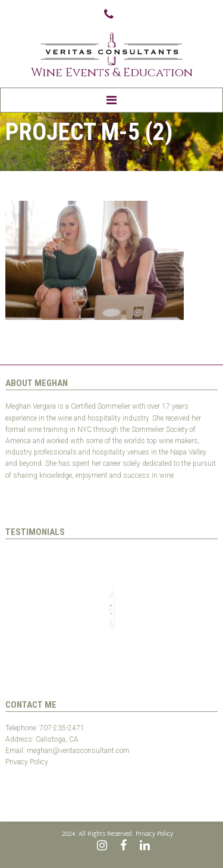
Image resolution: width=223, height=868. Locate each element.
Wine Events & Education (112, 72)
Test (12, 774)
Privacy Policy (27, 762)
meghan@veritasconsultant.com (78, 751)
